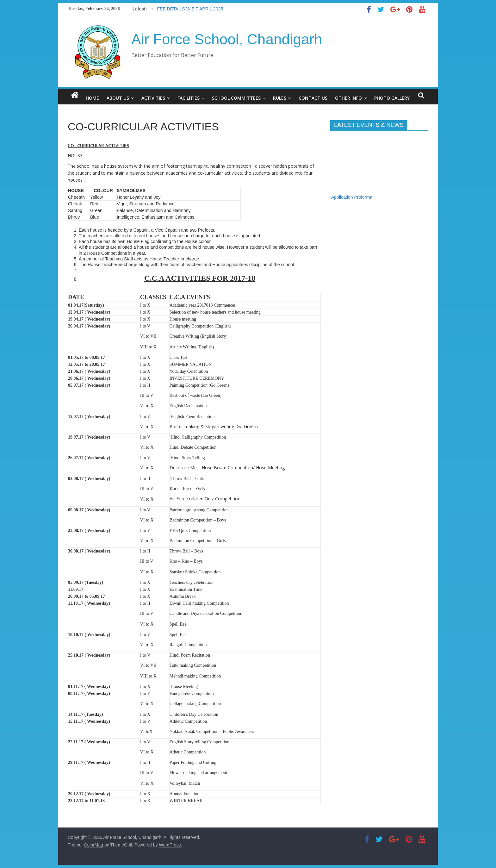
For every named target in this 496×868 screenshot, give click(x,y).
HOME (92, 98)
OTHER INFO (348, 98)
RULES (280, 98)
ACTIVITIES (153, 98)
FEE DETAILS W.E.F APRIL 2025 (189, 9)
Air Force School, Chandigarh (227, 39)
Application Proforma (352, 200)
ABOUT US (118, 98)
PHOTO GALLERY (392, 98)
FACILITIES (189, 98)
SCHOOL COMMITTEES (236, 98)
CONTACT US (313, 98)
